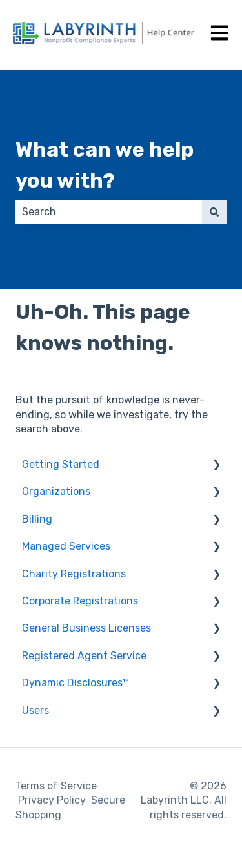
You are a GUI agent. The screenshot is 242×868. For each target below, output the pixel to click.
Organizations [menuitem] (56, 491)
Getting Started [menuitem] (61, 464)
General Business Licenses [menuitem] (86, 628)
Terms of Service (56, 786)
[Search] (214, 212)
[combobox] (109, 212)
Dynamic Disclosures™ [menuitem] (76, 683)
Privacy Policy (52, 800)
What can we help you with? (105, 165)
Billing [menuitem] (37, 519)
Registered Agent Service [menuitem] (84, 656)
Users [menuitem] (35, 710)
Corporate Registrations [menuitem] (80, 601)
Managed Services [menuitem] (66, 546)
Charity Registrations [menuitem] (74, 574)
